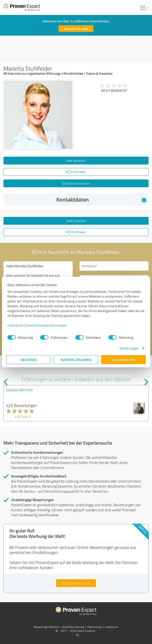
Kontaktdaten (101, 199)
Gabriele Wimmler (20, 390)
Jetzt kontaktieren (76, 183)
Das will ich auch (76, 29)
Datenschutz (95, 627)
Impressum (16, 325)
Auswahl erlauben (76, 360)
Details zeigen (129, 348)
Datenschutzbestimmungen (47, 325)
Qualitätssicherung (73, 627)
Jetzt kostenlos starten (76, 583)
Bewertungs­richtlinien (46, 627)
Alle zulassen (123, 360)
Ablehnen (29, 360)
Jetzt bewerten (76, 160)
